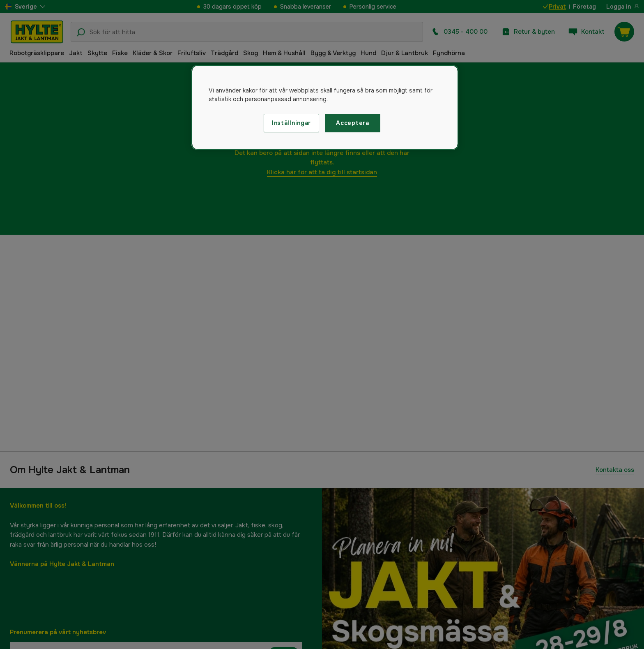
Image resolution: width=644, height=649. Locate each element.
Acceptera (352, 123)
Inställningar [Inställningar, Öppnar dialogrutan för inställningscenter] (291, 123)
